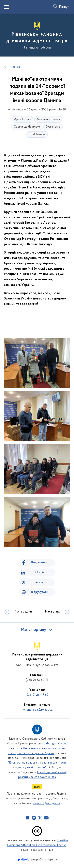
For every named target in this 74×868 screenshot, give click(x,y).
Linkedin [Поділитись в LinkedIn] (39, 572)
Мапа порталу (34, 630)
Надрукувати (39, 592)
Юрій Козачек (37, 134)
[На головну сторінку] (37, 35)
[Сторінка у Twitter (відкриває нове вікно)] (40, 818)
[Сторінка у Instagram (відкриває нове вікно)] (34, 818)
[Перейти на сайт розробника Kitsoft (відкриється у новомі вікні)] (23, 860)
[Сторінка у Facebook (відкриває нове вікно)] (28, 818)
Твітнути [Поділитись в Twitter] (39, 582)
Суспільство (53, 127)
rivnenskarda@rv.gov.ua (37, 710)
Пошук (64, 7)
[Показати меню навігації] (6, 7)
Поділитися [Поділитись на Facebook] (39, 563)
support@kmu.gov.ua (46, 803)
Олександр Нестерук (27, 127)
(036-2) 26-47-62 (37, 695)
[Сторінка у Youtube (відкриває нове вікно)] (46, 818)
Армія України (23, 119)
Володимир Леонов (48, 119)
